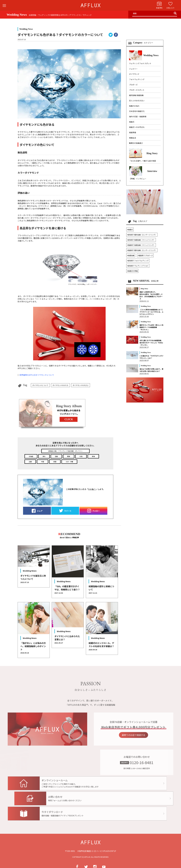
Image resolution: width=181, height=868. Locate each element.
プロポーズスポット (137, 90)
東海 (93, 456)
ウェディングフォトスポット (140, 63)
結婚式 (132, 122)
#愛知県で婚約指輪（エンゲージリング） (142, 235)
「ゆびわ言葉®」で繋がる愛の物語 (143, 161)
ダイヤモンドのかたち (60, 385)
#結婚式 (130, 229)
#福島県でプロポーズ (145, 255)
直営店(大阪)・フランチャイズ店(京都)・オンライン (65, 451)
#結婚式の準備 (132, 271)
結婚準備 (133, 132)
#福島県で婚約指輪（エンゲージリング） (142, 250)
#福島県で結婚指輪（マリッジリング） (141, 245)
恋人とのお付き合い (137, 101)
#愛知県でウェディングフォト (138, 266)
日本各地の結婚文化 (137, 111)
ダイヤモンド (134, 74)
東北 (44, 456)
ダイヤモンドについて (40, 385)
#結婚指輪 (131, 255)
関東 (69, 456)
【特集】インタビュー (138, 179)
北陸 (81, 456)
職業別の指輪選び (136, 143)
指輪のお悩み (134, 106)
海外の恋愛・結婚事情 (138, 116)
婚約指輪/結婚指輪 (136, 95)
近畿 (30, 462)
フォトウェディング (137, 79)
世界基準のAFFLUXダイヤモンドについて (37, 375)
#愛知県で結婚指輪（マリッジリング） (141, 240)
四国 (55, 462)
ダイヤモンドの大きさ (81, 385)
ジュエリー (133, 69)
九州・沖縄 (69, 462)
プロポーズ (133, 85)
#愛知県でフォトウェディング (138, 261)
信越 (56, 456)
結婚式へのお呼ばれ (137, 127)
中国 (43, 462)
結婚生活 (133, 138)
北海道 (31, 456)
